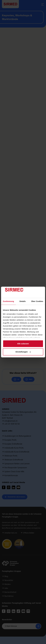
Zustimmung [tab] (8, 301)
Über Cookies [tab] (37, 301)
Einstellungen (23, 352)
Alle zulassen (23, 344)
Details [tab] (23, 301)
